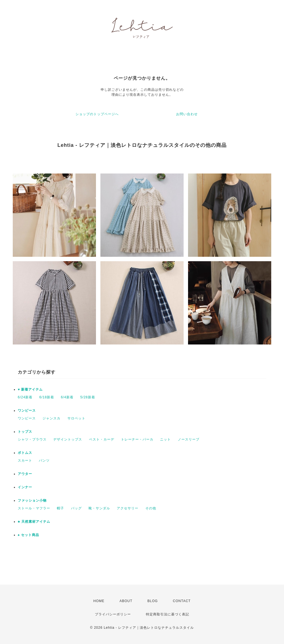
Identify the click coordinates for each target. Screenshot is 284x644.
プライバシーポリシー (113, 614)
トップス (25, 432)
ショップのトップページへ (97, 114)
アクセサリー (128, 508)
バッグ (76, 508)
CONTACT (182, 601)
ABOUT (126, 601)
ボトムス (25, 453)
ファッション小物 (32, 500)
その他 (151, 508)
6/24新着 (25, 397)
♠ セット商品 (28, 535)
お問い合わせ (187, 114)
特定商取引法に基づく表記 (168, 614)
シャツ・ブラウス (32, 439)
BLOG (153, 601)
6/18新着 (47, 397)
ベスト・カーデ (102, 439)
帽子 (60, 508)
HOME (99, 601)
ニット (165, 439)
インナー (25, 487)
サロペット (76, 418)
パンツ (44, 461)
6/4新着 (67, 397)
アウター (25, 474)
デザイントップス (68, 439)
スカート (25, 461)
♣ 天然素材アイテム (34, 522)
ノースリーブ (189, 439)
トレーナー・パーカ (137, 439)
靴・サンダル (99, 508)
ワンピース (27, 411)
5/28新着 (88, 397)
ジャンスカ (51, 418)
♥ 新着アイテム (30, 389)
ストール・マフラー (34, 508)
